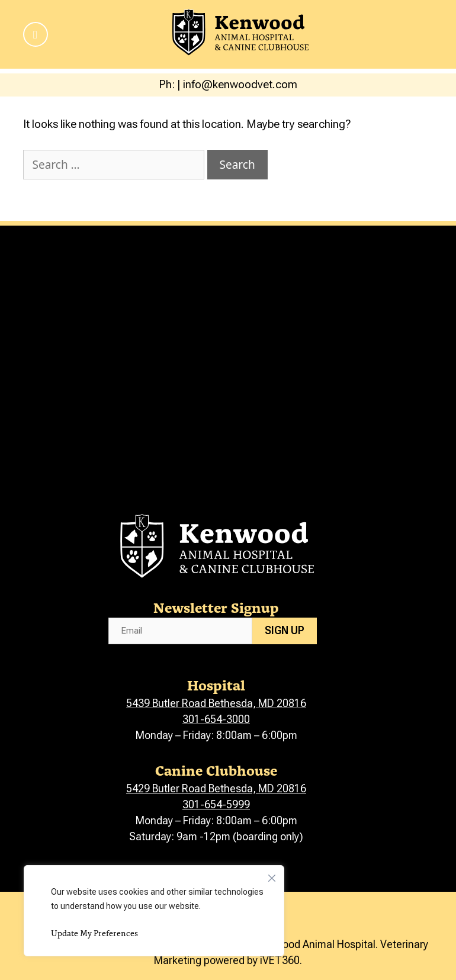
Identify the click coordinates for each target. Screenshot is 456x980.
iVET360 (280, 960)
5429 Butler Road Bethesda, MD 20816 (216, 788)
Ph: (168, 84)
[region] (154, 911)
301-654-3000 (216, 719)
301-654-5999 (216, 804)
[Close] (272, 875)
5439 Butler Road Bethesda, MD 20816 (216, 703)
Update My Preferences (94, 933)
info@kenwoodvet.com (240, 84)
